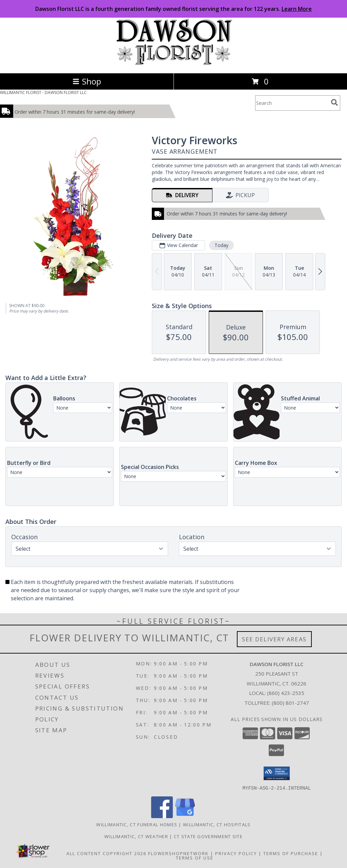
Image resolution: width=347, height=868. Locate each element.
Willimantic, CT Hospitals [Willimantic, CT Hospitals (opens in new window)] (217, 824)
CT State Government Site (208, 836)
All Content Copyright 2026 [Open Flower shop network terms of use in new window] (106, 853)
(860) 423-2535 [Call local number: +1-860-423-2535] (286, 693)
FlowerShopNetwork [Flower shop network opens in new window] (178, 853)
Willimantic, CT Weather (136, 836)
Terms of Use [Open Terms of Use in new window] (195, 857)
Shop (87, 81)
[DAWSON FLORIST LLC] (174, 63)
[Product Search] (292, 103)
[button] (277, 773)
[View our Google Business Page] (185, 816)
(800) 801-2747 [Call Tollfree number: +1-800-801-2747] (290, 703)
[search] (334, 102)
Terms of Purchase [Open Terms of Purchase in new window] (291, 853)
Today (221, 245)
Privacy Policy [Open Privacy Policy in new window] (236, 853)
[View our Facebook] (162, 816)
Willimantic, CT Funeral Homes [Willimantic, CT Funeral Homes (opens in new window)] (137, 824)
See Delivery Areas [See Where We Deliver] (274, 639)
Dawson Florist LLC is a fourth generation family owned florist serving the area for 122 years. (173, 9)
